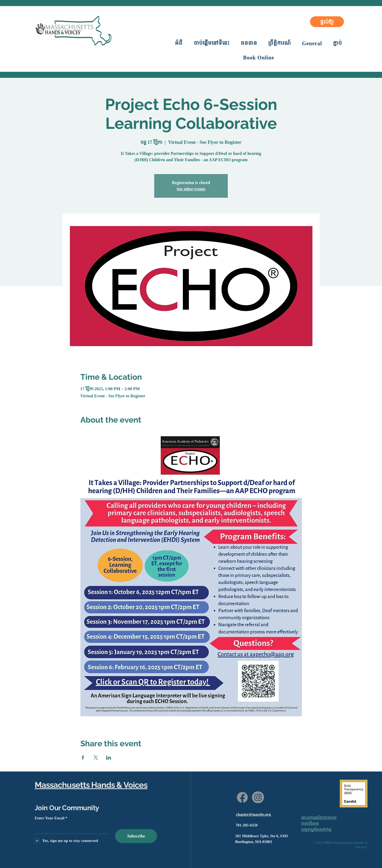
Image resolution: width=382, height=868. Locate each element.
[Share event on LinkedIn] (109, 758)
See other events (191, 189)
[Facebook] (242, 797)
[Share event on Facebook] (83, 758)
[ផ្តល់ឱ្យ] (327, 22)
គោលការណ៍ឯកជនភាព (319, 818)
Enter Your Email (50, 818)
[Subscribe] (136, 836)
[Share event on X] (96, 758)
